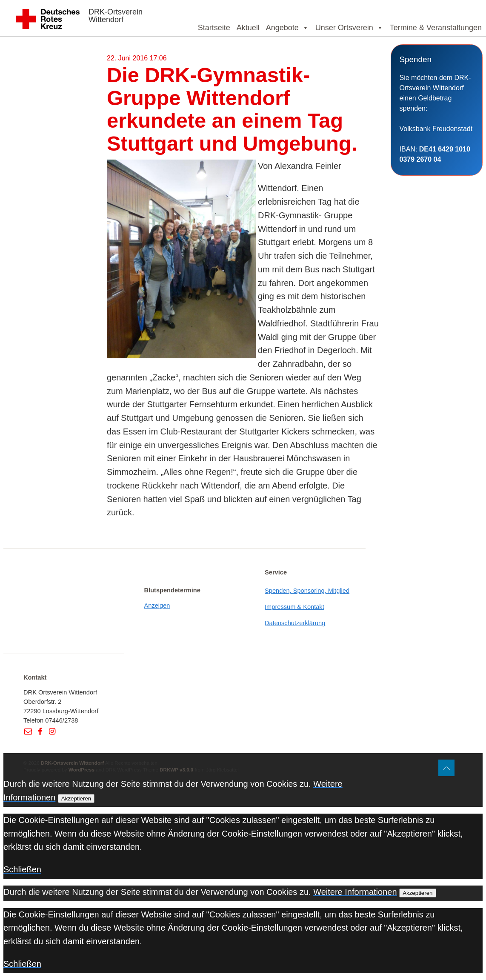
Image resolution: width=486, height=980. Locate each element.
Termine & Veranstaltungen (436, 28)
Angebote (287, 28)
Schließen (22, 869)
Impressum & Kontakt (294, 607)
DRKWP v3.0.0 (176, 770)
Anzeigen (157, 606)
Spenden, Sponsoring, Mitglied (307, 591)
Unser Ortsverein (349, 28)
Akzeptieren (76, 799)
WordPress (81, 770)
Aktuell (248, 28)
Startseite (214, 28)
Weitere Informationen (355, 892)
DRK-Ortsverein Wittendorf (116, 16)
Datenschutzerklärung (295, 623)
